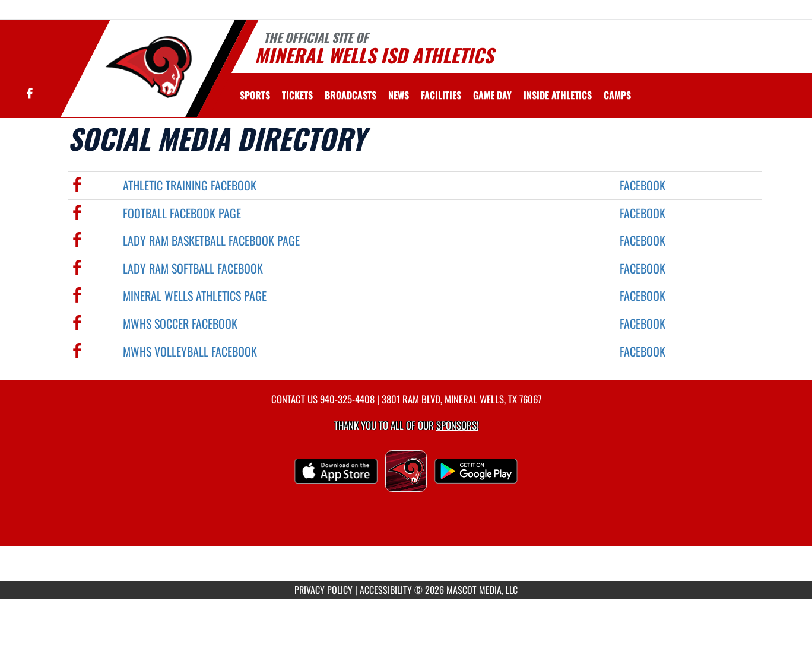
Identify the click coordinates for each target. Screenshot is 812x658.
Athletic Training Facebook (190, 185)
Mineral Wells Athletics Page (195, 295)
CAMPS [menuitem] (617, 95)
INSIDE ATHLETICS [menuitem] (558, 95)
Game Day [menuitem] (492, 95)
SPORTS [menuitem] (255, 95)
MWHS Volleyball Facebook (190, 351)
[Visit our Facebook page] (29, 94)
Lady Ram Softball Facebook (193, 268)
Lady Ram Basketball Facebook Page (211, 240)
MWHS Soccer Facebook (180, 323)
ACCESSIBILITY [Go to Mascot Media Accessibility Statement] (386, 590)
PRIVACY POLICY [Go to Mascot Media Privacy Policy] (323, 590)
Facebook (643, 185)
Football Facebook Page (182, 213)
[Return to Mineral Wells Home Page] (148, 67)
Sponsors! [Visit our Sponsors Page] (457, 425)
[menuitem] (297, 95)
